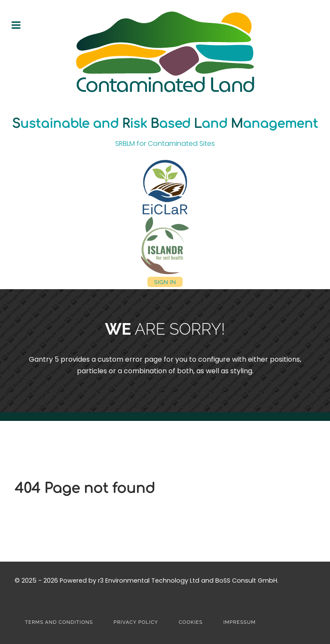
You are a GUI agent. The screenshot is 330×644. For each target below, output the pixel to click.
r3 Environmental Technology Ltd (149, 581)
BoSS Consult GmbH (246, 581)
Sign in (165, 282)
